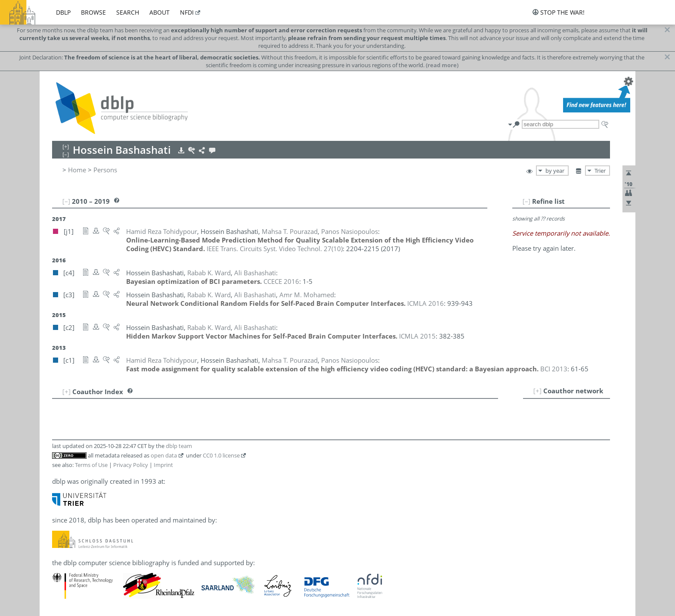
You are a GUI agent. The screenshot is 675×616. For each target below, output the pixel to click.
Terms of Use (91, 465)
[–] (526, 201)
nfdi (187, 12)
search (128, 12)
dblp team (179, 446)
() (275, 249)
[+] (537, 391)
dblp (63, 12)
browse (93, 12)
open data (164, 455)
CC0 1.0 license (221, 455)
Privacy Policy (131, 465)
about (159, 12)
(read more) (442, 65)
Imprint (163, 465)
